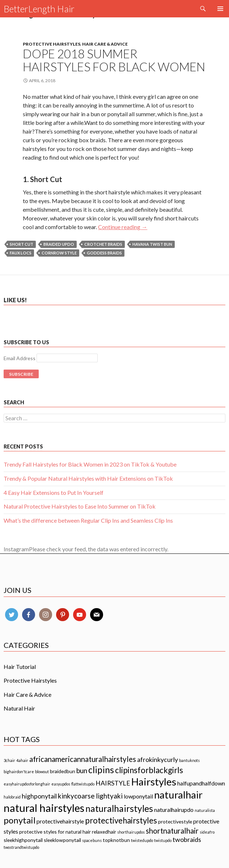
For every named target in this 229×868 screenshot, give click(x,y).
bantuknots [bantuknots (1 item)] (189, 760)
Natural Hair (19, 708)
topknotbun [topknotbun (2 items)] (116, 840)
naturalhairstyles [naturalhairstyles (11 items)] (119, 808)
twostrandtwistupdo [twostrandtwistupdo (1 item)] (21, 847)
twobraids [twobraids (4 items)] (187, 839)
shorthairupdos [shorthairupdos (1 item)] (131, 832)
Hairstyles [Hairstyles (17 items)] (154, 781)
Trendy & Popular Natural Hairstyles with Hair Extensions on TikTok (88, 478)
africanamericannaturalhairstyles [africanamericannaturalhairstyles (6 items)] (83, 759)
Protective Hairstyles (52, 44)
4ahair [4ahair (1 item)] (22, 760)
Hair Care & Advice (105, 44)
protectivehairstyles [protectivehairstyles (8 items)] (121, 820)
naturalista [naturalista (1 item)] (205, 810)
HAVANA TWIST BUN (152, 244)
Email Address (20, 358)
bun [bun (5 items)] (82, 770)
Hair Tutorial (20, 667)
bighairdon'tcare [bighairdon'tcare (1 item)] (19, 772)
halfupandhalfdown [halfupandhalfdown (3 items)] (201, 783)
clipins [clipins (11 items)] (101, 770)
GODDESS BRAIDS (104, 253)
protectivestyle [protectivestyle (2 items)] (175, 821)
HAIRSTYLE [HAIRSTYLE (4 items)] (113, 783)
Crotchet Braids (103, 244)
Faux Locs (21, 253)
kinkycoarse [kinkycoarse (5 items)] (76, 796)
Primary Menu (220, 9)
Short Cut (22, 244)
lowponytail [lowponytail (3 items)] (138, 796)
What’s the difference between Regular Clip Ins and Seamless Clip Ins (88, 520)
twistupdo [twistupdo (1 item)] (163, 840)
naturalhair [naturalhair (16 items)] (178, 795)
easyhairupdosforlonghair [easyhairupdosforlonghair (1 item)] (27, 784)
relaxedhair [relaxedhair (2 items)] (104, 832)
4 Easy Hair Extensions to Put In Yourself (54, 492)
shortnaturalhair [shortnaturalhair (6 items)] (172, 831)
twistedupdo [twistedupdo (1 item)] (142, 840)
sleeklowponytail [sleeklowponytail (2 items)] (62, 840)
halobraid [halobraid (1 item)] (12, 797)
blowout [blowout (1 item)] (42, 772)
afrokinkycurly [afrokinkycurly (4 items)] (158, 759)
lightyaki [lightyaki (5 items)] (109, 796)
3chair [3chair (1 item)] (9, 760)
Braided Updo (59, 244)
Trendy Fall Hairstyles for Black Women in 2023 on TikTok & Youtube (90, 464)
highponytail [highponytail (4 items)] (39, 796)
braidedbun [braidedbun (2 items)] (63, 771)
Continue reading (123, 227)
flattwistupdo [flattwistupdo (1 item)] (83, 784)
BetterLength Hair (39, 9)
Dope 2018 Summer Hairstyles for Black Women (114, 60)
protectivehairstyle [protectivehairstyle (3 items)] (60, 821)
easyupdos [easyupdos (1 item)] (61, 784)
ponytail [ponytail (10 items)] (20, 820)
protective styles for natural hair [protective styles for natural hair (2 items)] (55, 832)
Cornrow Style (59, 253)
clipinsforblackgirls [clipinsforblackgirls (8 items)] (149, 770)
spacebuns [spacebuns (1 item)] (92, 840)
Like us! (15, 300)
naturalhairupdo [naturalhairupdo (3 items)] (174, 810)
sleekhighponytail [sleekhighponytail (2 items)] (23, 840)
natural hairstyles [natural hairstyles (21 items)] (44, 808)
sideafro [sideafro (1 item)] (207, 832)
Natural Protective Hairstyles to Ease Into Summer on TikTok (80, 506)
